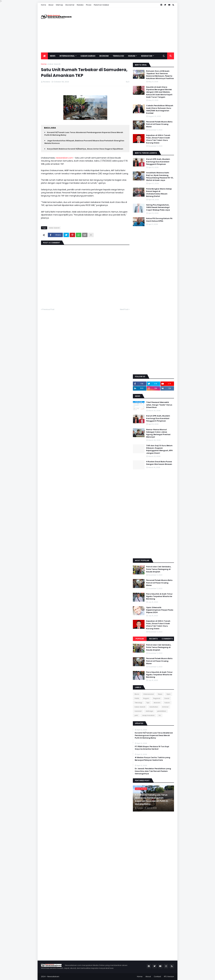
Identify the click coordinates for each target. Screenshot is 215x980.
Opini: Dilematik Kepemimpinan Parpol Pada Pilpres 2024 (160, 610)
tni (160, 715)
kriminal (165, 707)
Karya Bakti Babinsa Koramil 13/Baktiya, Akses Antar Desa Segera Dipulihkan (85, 149)
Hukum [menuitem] (132, 56)
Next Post (124, 309)
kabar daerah (54, 64)
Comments (167, 639)
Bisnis (137, 694)
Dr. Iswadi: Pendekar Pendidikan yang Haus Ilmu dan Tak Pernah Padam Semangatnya (153, 771)
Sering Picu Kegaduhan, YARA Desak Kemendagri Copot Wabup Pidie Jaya (158, 207)
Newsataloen (53, 977)
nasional (138, 711)
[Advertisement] (124, 30)
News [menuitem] (53, 56)
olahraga (149, 711)
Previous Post (48, 309)
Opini (168, 694)
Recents (153, 639)
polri (136, 715)
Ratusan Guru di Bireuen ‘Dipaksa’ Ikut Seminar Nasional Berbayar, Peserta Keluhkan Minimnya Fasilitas (160, 75)
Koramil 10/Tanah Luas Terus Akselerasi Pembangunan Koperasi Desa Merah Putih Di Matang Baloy (154, 735)
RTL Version (169, 977)
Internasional (149, 694)
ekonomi (157, 703)
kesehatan (154, 707)
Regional (157, 698)
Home (43, 5)
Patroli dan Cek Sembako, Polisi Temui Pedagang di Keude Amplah (159, 569)
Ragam (146, 698)
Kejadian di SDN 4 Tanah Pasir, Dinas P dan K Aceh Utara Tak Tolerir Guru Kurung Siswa (158, 139)
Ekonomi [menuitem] (104, 56)
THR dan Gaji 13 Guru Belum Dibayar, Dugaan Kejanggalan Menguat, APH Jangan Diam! (159, 449)
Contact (157, 977)
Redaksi (80, 5)
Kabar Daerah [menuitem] (88, 56)
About (51, 5)
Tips (148, 703)
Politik (137, 698)
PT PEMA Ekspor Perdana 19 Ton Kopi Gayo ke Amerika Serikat (152, 748)
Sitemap (59, 5)
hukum (167, 703)
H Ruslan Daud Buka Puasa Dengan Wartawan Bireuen (159, 463)
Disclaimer (70, 5)
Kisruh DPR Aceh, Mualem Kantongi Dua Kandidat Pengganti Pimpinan (158, 162)
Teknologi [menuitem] (118, 56)
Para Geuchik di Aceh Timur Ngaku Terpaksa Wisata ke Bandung (159, 596)
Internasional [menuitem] (67, 56)
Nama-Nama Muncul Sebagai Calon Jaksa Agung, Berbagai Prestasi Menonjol (158, 433)
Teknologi (138, 703)
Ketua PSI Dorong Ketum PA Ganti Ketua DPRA (159, 220)
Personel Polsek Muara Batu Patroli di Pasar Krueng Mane (159, 124)
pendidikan (162, 711)
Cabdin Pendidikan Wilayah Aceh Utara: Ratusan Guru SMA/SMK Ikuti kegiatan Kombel (160, 109)
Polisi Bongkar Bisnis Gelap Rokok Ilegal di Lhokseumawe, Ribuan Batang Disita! (159, 193)
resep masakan (148, 715)
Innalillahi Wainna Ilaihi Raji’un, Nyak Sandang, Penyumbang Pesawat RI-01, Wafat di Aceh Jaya (160, 177)
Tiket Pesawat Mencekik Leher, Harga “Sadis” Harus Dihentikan (159, 405)
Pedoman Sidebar (101, 5)
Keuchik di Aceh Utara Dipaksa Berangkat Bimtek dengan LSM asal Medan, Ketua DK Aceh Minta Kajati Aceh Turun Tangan (159, 92)
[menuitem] (44, 56)
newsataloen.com (65, 158)
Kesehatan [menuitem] (147, 56)
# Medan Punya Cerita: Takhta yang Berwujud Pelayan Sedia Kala (152, 759)
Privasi (89, 5)
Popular (140, 639)
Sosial (167, 698)
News (160, 694)
